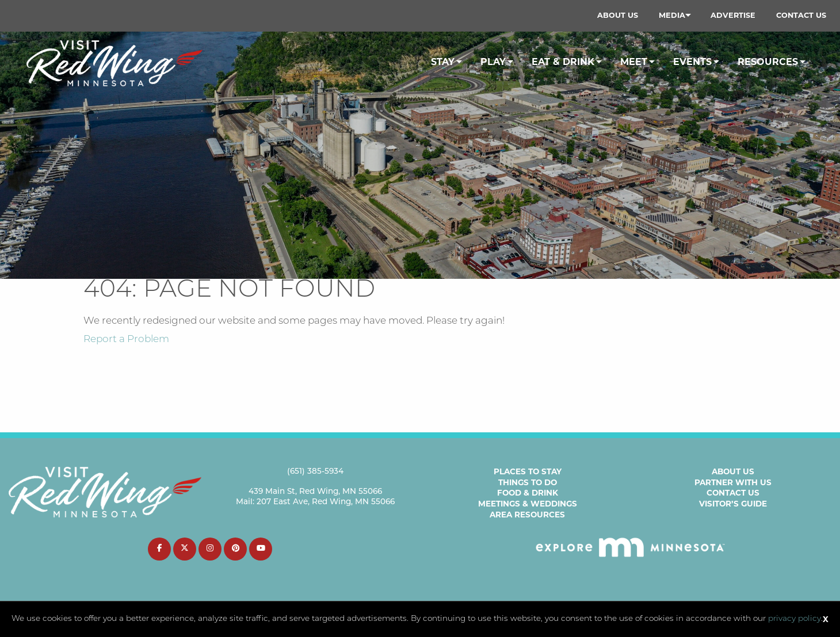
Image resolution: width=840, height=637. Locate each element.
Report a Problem (126, 339)
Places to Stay (528, 471)
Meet (634, 62)
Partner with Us (733, 482)
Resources (768, 62)
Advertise (733, 15)
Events (692, 62)
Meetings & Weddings (528, 504)
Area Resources (527, 515)
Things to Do (528, 482)
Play (493, 62)
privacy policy (795, 619)
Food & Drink (528, 493)
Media (672, 15)
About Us (618, 15)
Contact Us (801, 15)
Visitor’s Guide (733, 504)
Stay (443, 62)
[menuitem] (618, 16)
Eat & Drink (563, 62)
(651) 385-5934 (315, 472)
